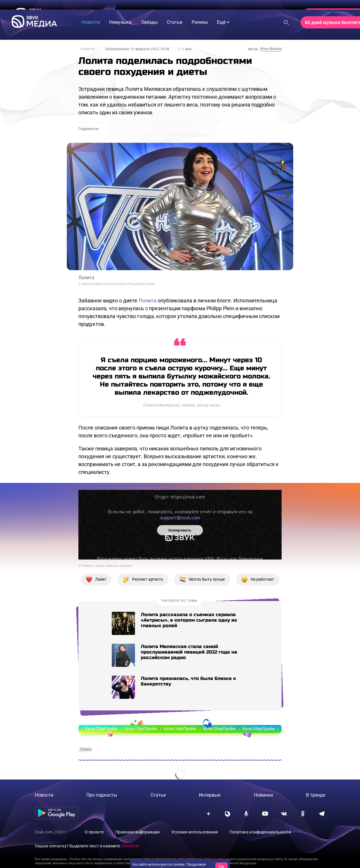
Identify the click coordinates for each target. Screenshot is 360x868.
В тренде (316, 795)
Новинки (263, 795)
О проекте (94, 832)
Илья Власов (271, 49)
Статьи (158, 795)
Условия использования (195, 832)
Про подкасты (102, 795)
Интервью (210, 795)
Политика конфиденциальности (260, 832)
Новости (88, 49)
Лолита (147, 301)
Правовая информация (137, 832)
